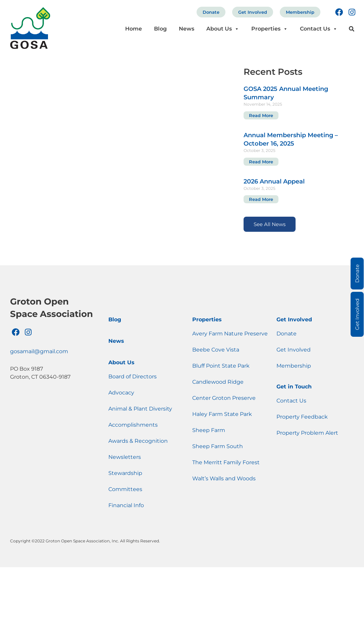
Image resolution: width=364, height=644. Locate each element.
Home (134, 29)
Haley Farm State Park (222, 414)
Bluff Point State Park (221, 366)
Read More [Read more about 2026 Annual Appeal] (261, 199)
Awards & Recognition (138, 441)
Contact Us (319, 29)
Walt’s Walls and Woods (224, 478)
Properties (270, 29)
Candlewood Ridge (218, 382)
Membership (300, 12)
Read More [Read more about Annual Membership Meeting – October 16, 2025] (261, 162)
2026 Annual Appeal (274, 181)
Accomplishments (133, 425)
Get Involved (253, 12)
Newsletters (125, 457)
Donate (211, 12)
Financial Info (126, 505)
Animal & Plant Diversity (140, 409)
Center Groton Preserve (224, 398)
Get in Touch (294, 387)
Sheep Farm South (218, 446)
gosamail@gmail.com (39, 351)
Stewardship (125, 473)
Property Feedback (302, 417)
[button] (352, 29)
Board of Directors (133, 377)
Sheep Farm (209, 430)
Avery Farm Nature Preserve (230, 334)
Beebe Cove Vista (216, 350)
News (187, 29)
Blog (160, 29)
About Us (223, 29)
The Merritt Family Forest (226, 462)
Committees (125, 489)
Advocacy (121, 393)
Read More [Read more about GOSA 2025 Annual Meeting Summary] (261, 115)
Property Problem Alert (307, 433)
